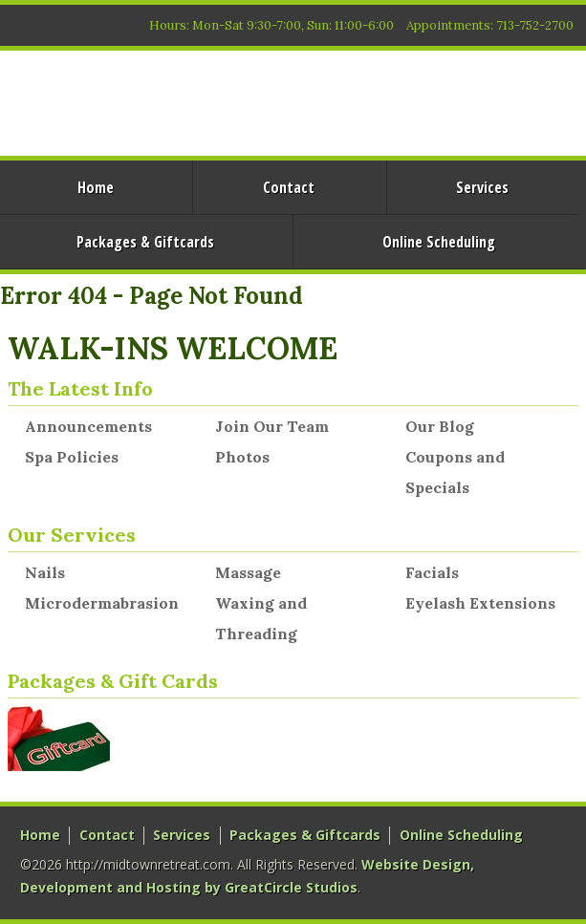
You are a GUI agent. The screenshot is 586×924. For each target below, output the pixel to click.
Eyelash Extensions (480, 603)
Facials (432, 572)
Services (482, 187)
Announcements (88, 426)
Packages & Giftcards (305, 835)
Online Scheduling (439, 242)
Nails (45, 572)
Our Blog (440, 426)
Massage (248, 572)
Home (40, 835)
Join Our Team (272, 426)
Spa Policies (72, 457)
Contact (289, 187)
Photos (242, 457)
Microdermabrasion (102, 603)
